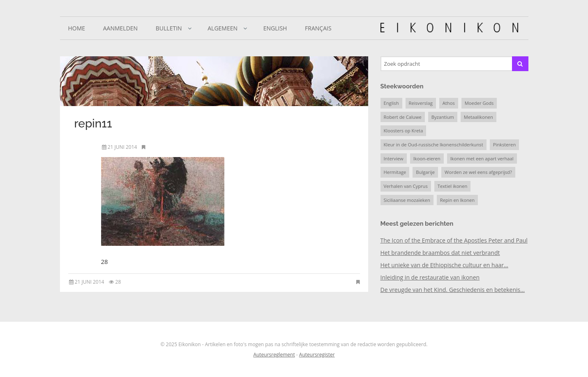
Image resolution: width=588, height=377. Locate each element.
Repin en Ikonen (457, 200)
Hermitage (395, 172)
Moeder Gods (479, 103)
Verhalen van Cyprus (406, 186)
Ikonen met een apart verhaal (482, 158)
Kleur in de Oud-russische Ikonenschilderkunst (434, 145)
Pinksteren (505, 145)
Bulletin (169, 28)
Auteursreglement (274, 355)
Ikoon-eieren (427, 158)
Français (318, 28)
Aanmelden (120, 28)
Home (77, 28)
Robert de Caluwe (403, 117)
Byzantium (443, 117)
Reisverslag (421, 103)
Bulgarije (425, 172)
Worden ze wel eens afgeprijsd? (478, 172)
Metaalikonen (478, 117)
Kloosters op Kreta (404, 131)
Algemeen (223, 28)
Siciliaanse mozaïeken (407, 200)
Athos (449, 103)
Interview (394, 158)
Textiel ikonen (453, 186)
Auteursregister (317, 355)
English (275, 28)
